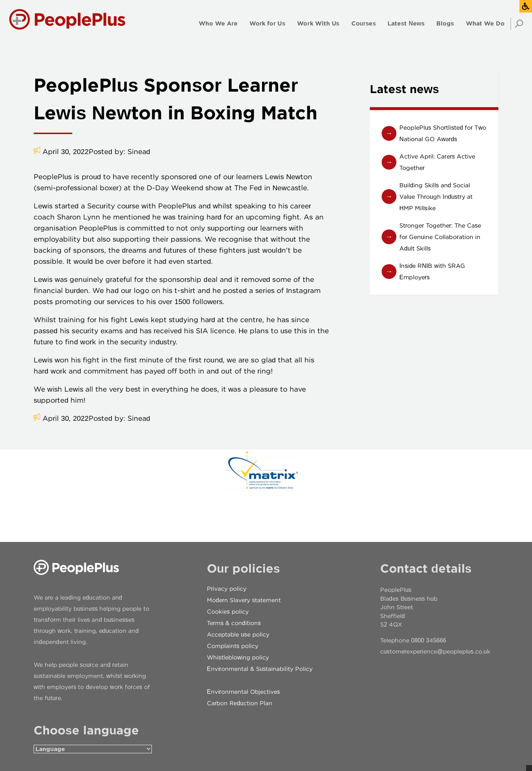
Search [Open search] (517, 24)
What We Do (485, 23)
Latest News (406, 23)
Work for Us (267, 23)
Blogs (445, 23)
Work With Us (318, 23)
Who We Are (218, 23)
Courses (364, 23)
